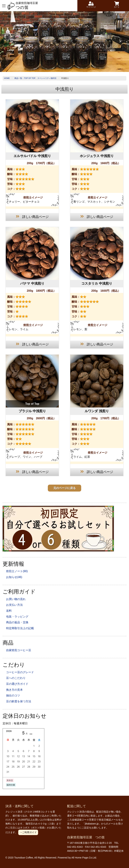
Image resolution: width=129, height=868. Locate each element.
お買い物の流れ (16, 599)
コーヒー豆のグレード (20, 672)
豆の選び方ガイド (17, 684)
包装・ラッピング (17, 617)
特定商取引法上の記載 (20, 628)
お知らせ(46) (14, 577)
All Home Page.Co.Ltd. (84, 858)
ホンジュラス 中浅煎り (97, 156)
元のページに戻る (64, 488)
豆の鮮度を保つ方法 (19, 701)
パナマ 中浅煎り (32, 283)
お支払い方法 (14, 605)
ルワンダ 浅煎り (97, 411)
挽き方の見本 (14, 690)
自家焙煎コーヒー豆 (19, 650)
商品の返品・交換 (17, 622)
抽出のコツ (13, 695)
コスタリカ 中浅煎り (97, 283)
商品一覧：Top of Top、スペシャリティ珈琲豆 (35, 78)
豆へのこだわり (16, 678)
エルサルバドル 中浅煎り (32, 156)
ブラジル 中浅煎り (32, 411)
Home (7, 78)
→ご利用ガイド (28, 832)
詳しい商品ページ (32, 216)
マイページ (91, 5)
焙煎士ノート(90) (17, 571)
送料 (9, 611)
